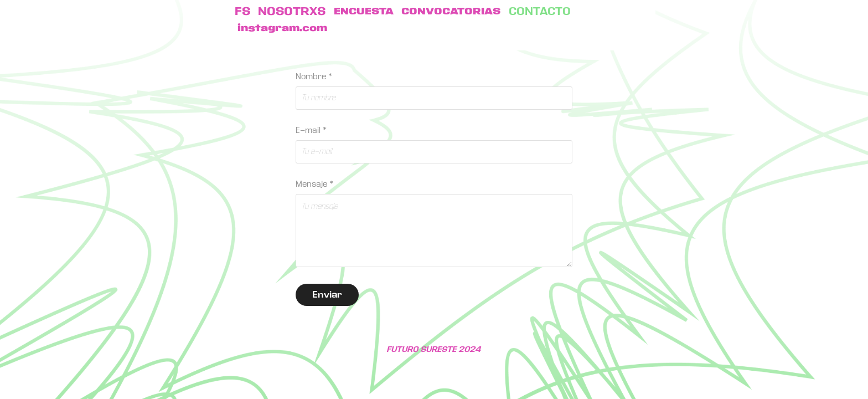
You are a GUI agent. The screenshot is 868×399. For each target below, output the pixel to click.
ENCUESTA (364, 12)
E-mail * (311, 131)
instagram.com (282, 28)
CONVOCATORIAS (451, 12)
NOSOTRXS (292, 12)
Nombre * (314, 77)
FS (242, 12)
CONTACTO (540, 12)
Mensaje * (314, 184)
